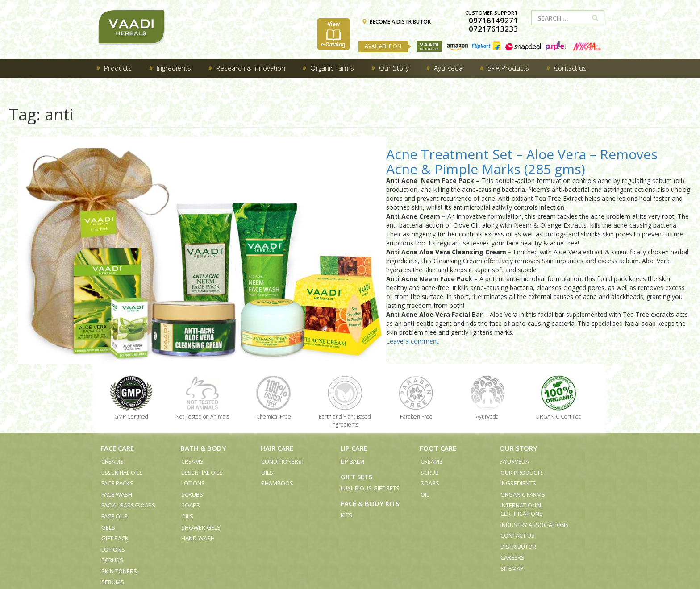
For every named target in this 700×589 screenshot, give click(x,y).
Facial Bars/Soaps (128, 505)
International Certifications (522, 509)
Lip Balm (352, 461)
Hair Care (277, 448)
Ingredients (518, 483)
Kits (346, 515)
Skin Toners (119, 571)
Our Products (522, 473)
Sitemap (512, 568)
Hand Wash (198, 538)
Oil (425, 494)
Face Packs (117, 483)
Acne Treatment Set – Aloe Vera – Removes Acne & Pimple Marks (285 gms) (522, 162)
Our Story (518, 448)
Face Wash (117, 494)
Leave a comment (412, 341)
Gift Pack (115, 538)
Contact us (518, 535)
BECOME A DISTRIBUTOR (396, 22)
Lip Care (354, 448)
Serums (113, 582)
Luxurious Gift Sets (370, 488)
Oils (187, 516)
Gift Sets (356, 477)
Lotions (113, 549)
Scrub (430, 473)
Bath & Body (203, 448)
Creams (112, 461)
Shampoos (277, 483)
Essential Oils (122, 473)
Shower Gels (201, 527)
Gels (108, 527)
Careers (512, 557)
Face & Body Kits (370, 503)
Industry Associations (535, 525)
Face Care (117, 448)
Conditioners (281, 461)
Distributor (518, 547)
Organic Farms (523, 494)
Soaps (191, 505)
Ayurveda (515, 461)
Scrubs (112, 560)
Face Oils (115, 516)
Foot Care (438, 448)
